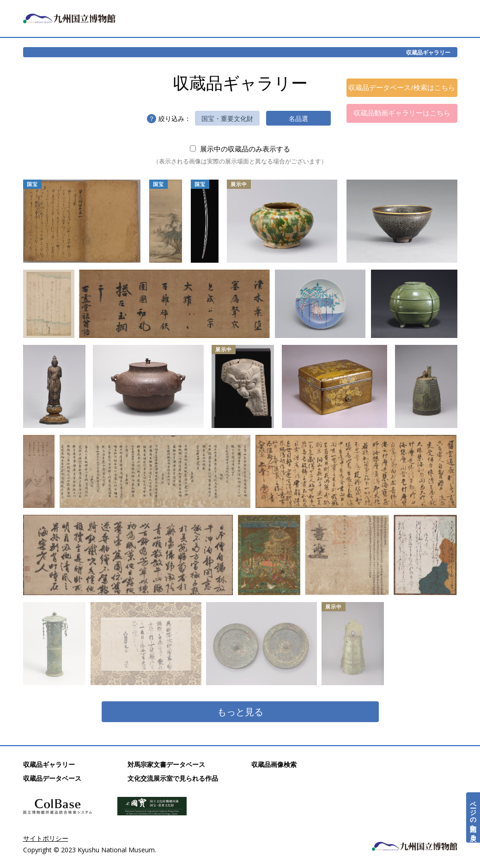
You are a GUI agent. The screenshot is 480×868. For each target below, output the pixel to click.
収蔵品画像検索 (274, 764)
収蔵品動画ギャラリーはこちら (402, 113)
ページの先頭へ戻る (473, 817)
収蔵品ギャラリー (428, 52)
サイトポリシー (46, 838)
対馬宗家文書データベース (166, 764)
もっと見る (240, 712)
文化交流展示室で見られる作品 (173, 778)
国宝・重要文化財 (227, 118)
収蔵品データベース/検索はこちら (402, 87)
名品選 (298, 118)
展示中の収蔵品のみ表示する (240, 149)
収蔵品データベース (52, 778)
